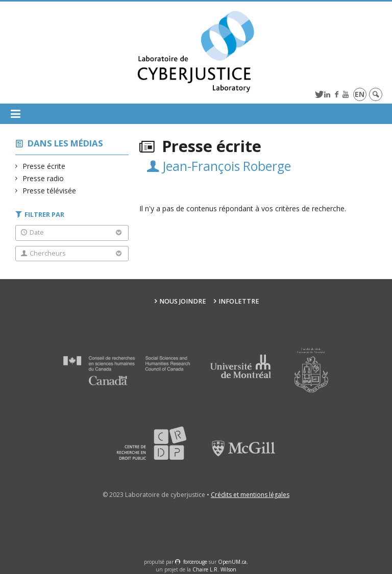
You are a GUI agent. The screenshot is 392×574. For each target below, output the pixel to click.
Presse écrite (44, 166)
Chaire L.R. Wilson (214, 569)
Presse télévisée (50, 191)
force (195, 562)
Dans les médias (65, 143)
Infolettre (239, 301)
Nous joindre (183, 301)
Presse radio (43, 178)
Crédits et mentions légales (250, 495)
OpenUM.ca (232, 562)
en (360, 94)
